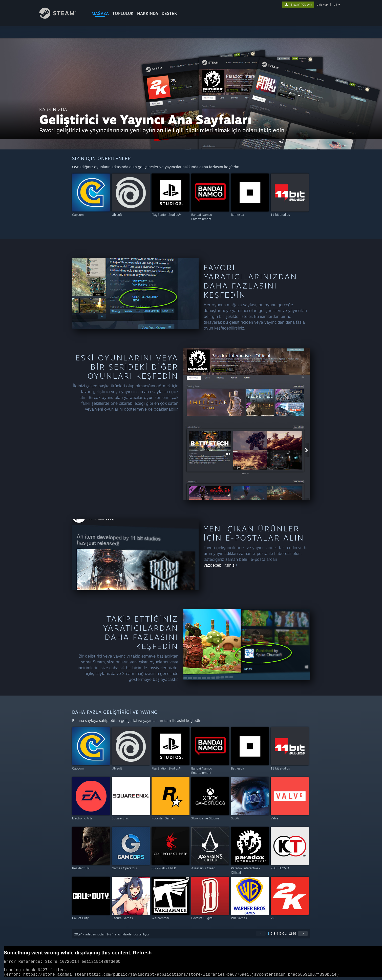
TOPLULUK (123, 13)
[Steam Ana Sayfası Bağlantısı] (61, 17)
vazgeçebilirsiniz (219, 565)
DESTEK (169, 13)
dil (335, 5)
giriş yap (322, 5)
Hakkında (148, 13)
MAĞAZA (100, 13)
